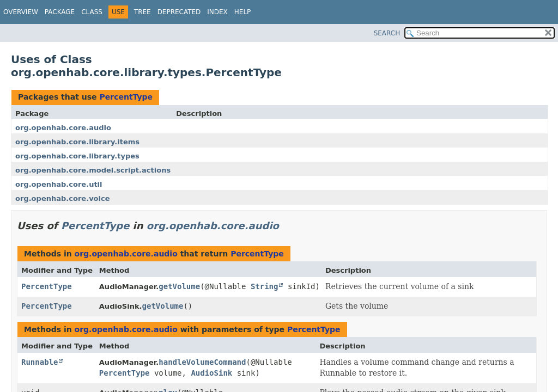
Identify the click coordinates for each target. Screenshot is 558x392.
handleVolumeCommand (202, 362)
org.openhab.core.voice (63, 198)
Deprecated (179, 12)
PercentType (126, 97)
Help (243, 12)
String (265, 286)
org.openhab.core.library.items (77, 142)
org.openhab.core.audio (63, 128)
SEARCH (387, 33)
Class (92, 12)
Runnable (40, 362)
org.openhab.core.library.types (77, 156)
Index (217, 12)
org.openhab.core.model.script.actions (93, 170)
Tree (142, 12)
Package (60, 12)
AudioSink (211, 373)
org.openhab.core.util (59, 184)
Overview (21, 12)
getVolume (179, 286)
